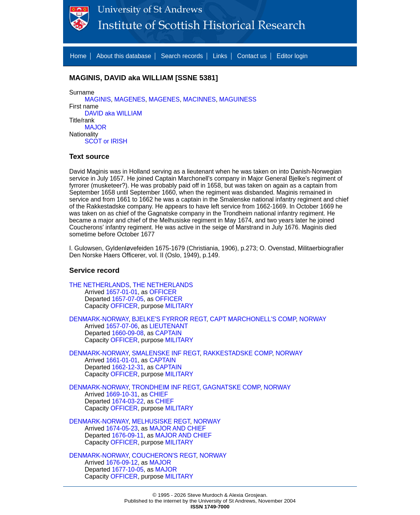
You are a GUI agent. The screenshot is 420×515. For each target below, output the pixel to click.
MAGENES (130, 99)
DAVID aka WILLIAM (113, 113)
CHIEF (159, 394)
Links (220, 56)
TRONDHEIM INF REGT (166, 387)
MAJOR (96, 127)
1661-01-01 (122, 360)
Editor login (292, 56)
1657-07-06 (122, 326)
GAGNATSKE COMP (232, 387)
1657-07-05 (128, 299)
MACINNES (199, 99)
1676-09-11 (128, 435)
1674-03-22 (128, 401)
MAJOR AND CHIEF (178, 428)
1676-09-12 (122, 462)
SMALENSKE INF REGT (166, 353)
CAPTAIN (168, 333)
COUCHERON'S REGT (164, 456)
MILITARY (179, 306)
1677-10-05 (128, 469)
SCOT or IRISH (106, 141)
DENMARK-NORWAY (99, 319)
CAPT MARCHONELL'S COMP (253, 319)
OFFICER (163, 292)
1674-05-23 (122, 428)
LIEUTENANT (169, 326)
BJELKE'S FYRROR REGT (169, 319)
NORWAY (313, 319)
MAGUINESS (238, 99)
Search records (182, 56)
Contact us (252, 56)
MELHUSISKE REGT (161, 421)
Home (78, 56)
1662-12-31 (128, 367)
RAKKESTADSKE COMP (238, 353)
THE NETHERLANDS (99, 285)
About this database (124, 56)
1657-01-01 (122, 292)
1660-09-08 (128, 333)
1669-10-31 (122, 394)
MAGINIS (98, 99)
